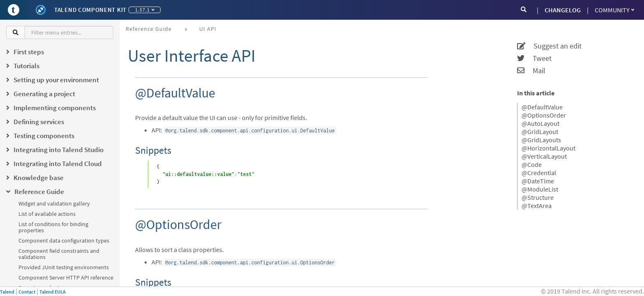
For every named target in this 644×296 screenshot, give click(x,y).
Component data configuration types (64, 240)
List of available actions (47, 214)
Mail (531, 71)
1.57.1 (145, 10)
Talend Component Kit (90, 10)
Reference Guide (149, 29)
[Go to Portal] (14, 10)
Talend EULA (53, 292)
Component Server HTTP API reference (66, 277)
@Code (532, 164)
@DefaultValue (542, 107)
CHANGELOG (563, 10)
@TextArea (537, 206)
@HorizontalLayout (549, 148)
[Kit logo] (41, 10)
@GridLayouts (541, 140)
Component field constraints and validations (59, 254)
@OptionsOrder (544, 115)
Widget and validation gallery (54, 203)
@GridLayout (540, 132)
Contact (27, 292)
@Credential (539, 173)
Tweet (534, 58)
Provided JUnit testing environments (64, 267)
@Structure (538, 197)
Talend (7, 292)
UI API (208, 29)
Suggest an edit (549, 46)
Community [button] (614, 10)
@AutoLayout (540, 123)
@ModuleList (540, 189)
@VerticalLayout (544, 156)
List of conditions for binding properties (53, 227)
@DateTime (538, 181)
